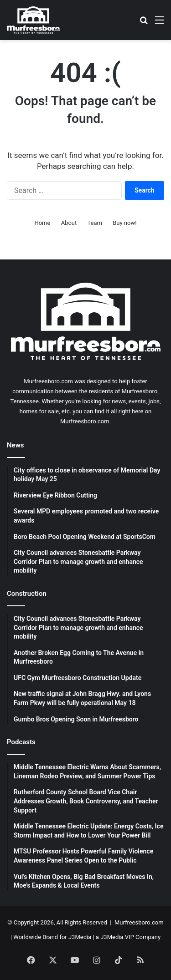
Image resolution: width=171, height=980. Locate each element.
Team (95, 223)
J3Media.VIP (117, 937)
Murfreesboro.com (139, 922)
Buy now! (124, 223)
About (69, 223)
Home (42, 223)
